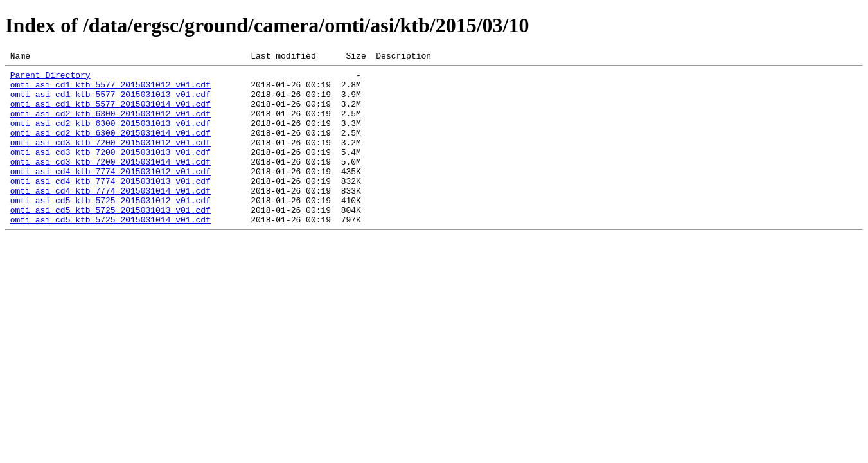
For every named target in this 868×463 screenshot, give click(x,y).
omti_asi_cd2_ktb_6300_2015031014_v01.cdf (111, 148)
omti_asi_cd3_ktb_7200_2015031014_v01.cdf (111, 183)
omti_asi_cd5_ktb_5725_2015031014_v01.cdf (111, 252)
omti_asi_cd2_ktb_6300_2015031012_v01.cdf (111, 125)
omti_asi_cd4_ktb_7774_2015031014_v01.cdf (111, 217)
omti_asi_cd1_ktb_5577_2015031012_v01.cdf (111, 90)
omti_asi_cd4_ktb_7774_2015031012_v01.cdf (111, 194)
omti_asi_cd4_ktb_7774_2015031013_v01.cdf (111, 206)
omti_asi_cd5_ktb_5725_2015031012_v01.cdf (111, 229)
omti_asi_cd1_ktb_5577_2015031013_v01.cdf (111, 102)
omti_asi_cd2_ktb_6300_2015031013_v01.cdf (111, 136)
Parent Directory (50, 78)
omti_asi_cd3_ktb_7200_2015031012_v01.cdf (111, 159)
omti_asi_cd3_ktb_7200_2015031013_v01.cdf (111, 171)
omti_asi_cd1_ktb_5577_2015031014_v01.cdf (111, 113)
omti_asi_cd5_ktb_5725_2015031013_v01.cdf (111, 241)
